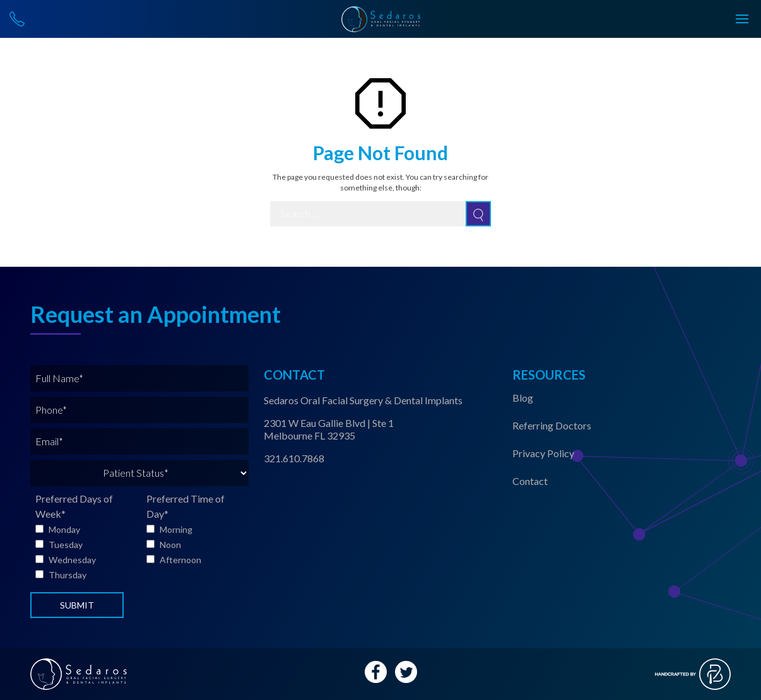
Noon (170, 545)
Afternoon (180, 560)
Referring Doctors (552, 425)
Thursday (68, 575)
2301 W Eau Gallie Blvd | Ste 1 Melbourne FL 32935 (329, 429)
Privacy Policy (543, 453)
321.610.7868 (294, 458)
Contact (530, 481)
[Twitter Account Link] (406, 672)
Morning (176, 529)
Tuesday (66, 545)
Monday (64, 529)
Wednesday (72, 560)
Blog (523, 398)
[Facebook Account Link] (376, 672)
